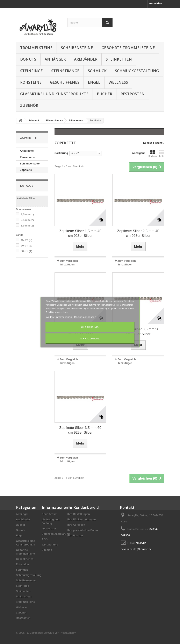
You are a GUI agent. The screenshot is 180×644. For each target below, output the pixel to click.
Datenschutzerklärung (56, 534)
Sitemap (47, 550)
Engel (94, 82)
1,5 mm (27, 214)
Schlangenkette (30, 164)
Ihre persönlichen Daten (83, 530)
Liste (162, 154)
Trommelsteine (36, 48)
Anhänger (55, 59)
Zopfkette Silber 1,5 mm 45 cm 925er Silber (80, 233)
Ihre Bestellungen (79, 514)
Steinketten (119, 59)
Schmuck (97, 71)
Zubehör (29, 105)
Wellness (118, 82)
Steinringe (31, 71)
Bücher (105, 94)
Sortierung (61, 153)
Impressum (49, 528)
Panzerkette (27, 157)
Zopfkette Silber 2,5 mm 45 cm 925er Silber (138, 233)
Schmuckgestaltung (137, 71)
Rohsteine (31, 82)
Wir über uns (50, 545)
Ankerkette (27, 151)
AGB (45, 539)
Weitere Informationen (59, 317)
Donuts (28, 59)
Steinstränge (65, 71)
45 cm (26, 240)
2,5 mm (27, 220)
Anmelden (156, 3)
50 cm (26, 246)
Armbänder (86, 59)
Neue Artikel (49, 514)
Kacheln (153, 154)
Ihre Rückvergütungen (82, 519)
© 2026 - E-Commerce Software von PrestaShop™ (46, 633)
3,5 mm (27, 226)
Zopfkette (26, 170)
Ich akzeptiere (90, 339)
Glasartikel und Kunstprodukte (54, 94)
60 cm (26, 251)
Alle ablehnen (90, 327)
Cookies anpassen (85, 317)
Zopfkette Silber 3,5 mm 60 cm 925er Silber (80, 430)
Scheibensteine (77, 48)
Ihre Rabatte (75, 535)
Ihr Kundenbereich (84, 507)
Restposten (133, 94)
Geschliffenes (65, 82)
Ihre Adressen (76, 525)
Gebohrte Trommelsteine (128, 48)
